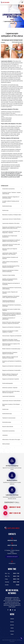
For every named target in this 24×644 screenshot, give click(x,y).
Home (12, 19)
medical (12, 619)
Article (12, 628)
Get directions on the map (12, 557)
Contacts (12, 631)
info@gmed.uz (12, 563)
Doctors (12, 622)
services (12, 625)
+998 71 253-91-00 (15, 513)
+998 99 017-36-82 (15, 507)
